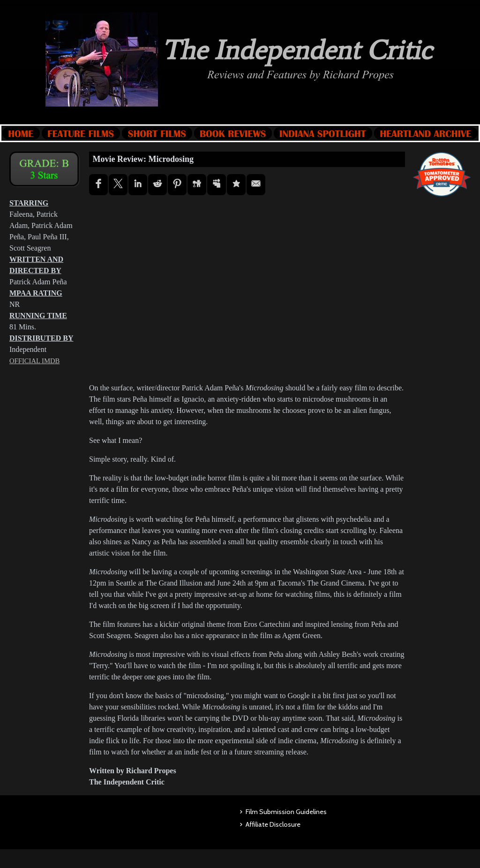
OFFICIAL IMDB (34, 361)
